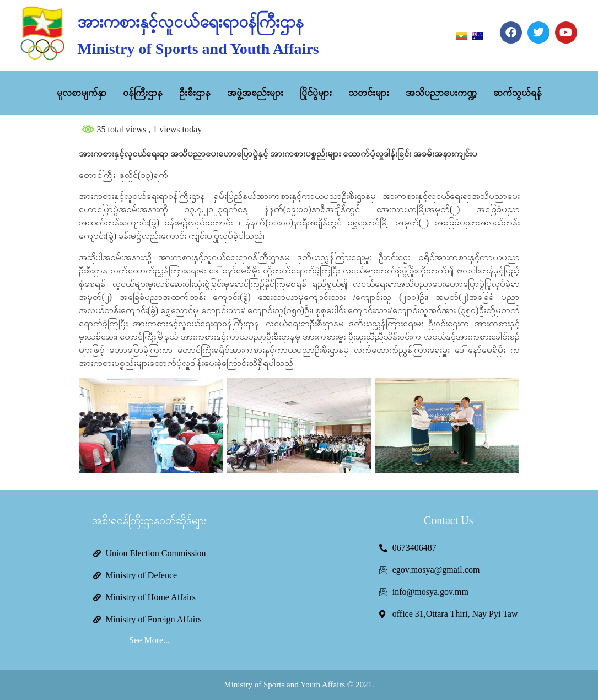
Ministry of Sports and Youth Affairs (198, 49)
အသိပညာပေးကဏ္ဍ (441, 93)
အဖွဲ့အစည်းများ (255, 93)
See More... (149, 640)
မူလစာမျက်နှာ (82, 93)
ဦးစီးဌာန (195, 93)
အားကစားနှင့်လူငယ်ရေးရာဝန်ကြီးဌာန (190, 22)
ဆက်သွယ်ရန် (518, 93)
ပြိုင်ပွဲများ (316, 93)
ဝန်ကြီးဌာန (143, 93)
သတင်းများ (369, 93)
